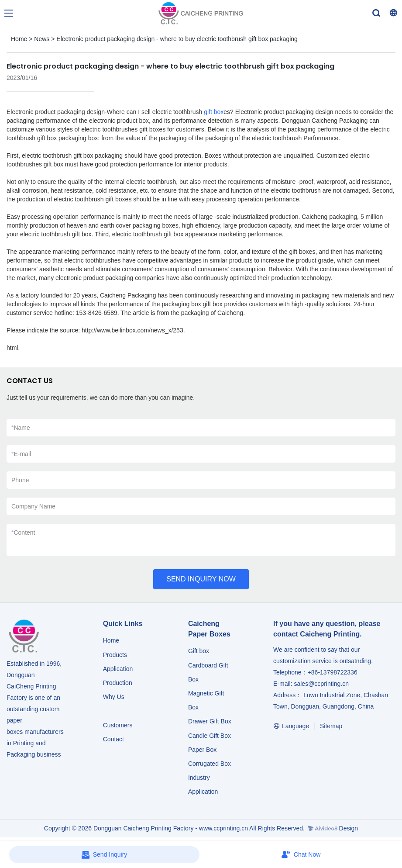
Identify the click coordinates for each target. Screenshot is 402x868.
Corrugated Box (210, 764)
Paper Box (202, 750)
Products (116, 655)
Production (118, 683)
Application (118, 669)
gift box (214, 112)
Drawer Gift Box (210, 721)
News (42, 39)
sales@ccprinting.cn (321, 684)
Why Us (114, 697)
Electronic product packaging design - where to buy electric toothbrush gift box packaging (177, 39)
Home (19, 39)
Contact (113, 739)
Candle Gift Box (210, 736)
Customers (118, 725)
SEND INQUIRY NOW (201, 579)
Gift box (199, 651)
